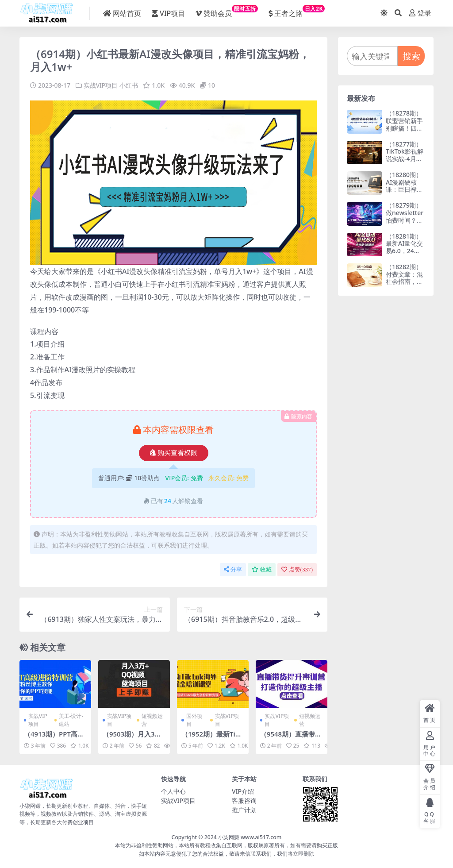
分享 (233, 569)
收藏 (262, 569)
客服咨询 (244, 800)
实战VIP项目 (101, 85)
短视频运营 (152, 720)
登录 (420, 13)
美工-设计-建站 (71, 720)
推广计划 (244, 809)
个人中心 (173, 791)
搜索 (411, 56)
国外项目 (194, 720)
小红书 (129, 85)
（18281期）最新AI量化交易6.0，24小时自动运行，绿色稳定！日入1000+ (404, 255)
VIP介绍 (243, 791)
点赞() (297, 569)
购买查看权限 (174, 453)
